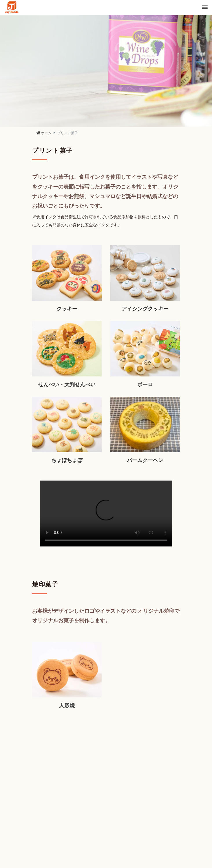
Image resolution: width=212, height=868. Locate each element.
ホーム (44, 133)
